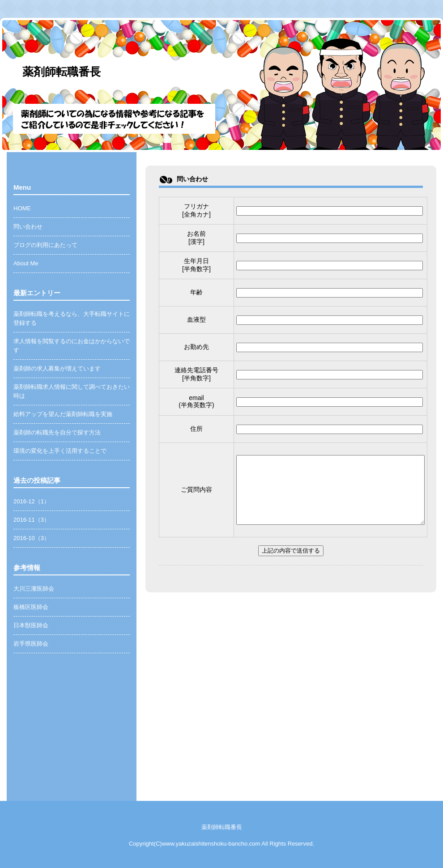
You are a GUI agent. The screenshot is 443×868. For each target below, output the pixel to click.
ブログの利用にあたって (45, 245)
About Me (26, 263)
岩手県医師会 (31, 644)
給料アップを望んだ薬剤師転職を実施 (63, 414)
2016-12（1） (32, 501)
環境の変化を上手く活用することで (60, 451)
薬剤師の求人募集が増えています (57, 368)
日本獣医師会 (31, 625)
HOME (22, 208)
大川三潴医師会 (34, 589)
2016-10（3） (32, 538)
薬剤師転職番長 (62, 72)
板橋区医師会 (31, 607)
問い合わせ (28, 227)
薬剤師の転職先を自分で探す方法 (57, 432)
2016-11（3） (32, 520)
